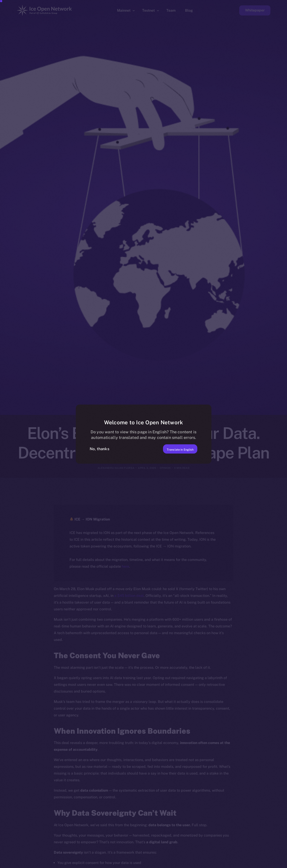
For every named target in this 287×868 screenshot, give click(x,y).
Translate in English (174, 449)
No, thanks (100, 449)
